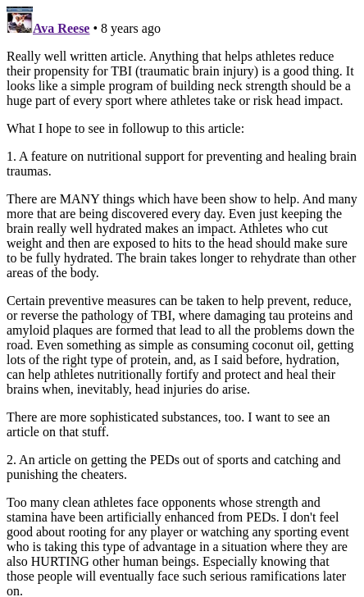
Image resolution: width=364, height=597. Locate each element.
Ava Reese (61, 28)
